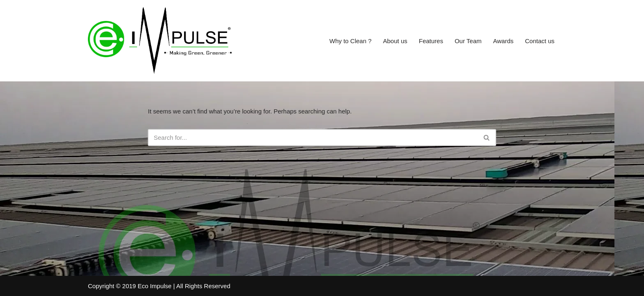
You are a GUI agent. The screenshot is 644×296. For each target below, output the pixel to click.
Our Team (468, 41)
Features (431, 41)
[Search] (313, 138)
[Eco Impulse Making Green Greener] (160, 41)
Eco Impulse (155, 286)
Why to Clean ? (351, 41)
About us (395, 41)
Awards (504, 41)
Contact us (540, 41)
